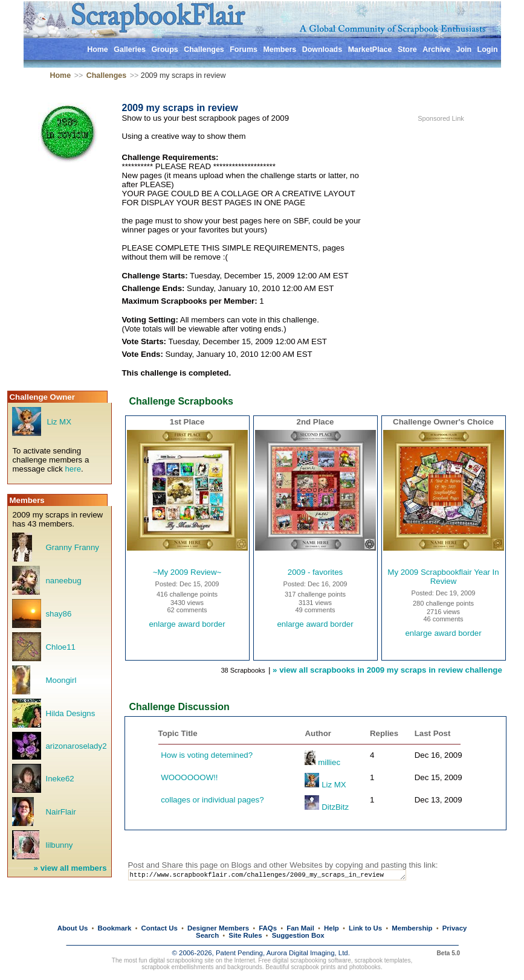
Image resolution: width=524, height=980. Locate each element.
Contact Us (160, 928)
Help (332, 928)
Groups (164, 50)
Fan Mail (300, 928)
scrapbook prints (313, 967)
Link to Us (365, 928)
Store (407, 50)
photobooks (365, 967)
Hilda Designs (70, 713)
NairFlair (60, 812)
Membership (412, 928)
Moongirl (61, 680)
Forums (244, 50)
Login (488, 50)
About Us (73, 928)
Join (464, 50)
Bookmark (115, 928)
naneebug (63, 581)
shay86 (58, 614)
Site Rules (245, 935)
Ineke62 (60, 779)
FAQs (268, 928)
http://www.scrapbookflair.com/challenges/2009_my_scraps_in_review (278, 876)
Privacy (455, 928)
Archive (436, 50)
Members (280, 50)
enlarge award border (187, 624)
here (73, 469)
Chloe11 (60, 647)
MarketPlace (370, 50)
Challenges (204, 50)
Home (98, 50)
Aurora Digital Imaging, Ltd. (308, 953)
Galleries (130, 50)
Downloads (322, 50)
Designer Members (218, 928)
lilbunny (59, 845)
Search (207, 935)
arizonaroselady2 (76, 746)
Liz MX (59, 422)
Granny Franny (72, 547)
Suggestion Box (298, 935)
